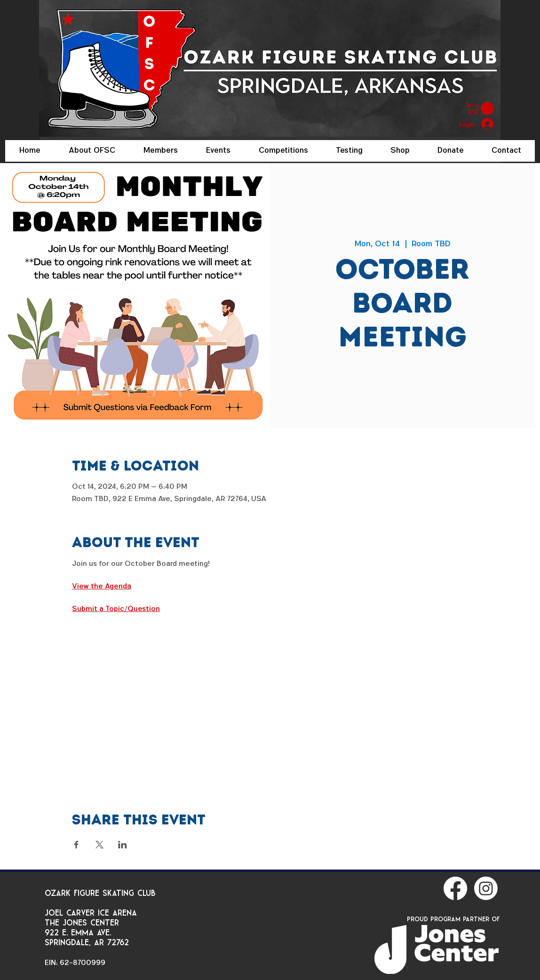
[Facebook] (455, 888)
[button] (481, 108)
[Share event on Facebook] (76, 845)
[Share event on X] (99, 845)
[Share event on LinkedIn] (123, 845)
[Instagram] (486, 888)
